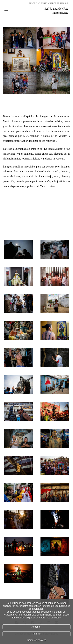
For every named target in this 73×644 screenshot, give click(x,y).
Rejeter (36, 634)
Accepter (36, 627)
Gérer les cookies (37, 640)
